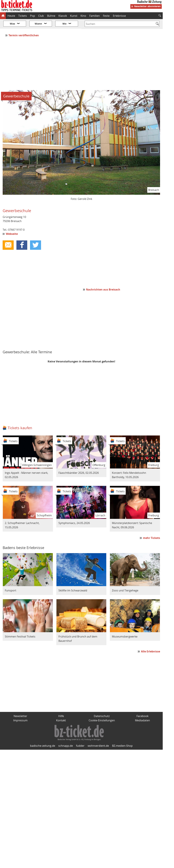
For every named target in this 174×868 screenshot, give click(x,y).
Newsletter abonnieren (147, 6)
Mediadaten (142, 710)
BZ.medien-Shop (122, 736)
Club (41, 16)
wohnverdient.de (98, 736)
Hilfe (61, 706)
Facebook (142, 706)
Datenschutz (102, 706)
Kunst (74, 16)
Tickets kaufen (20, 418)
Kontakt (61, 710)
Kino (83, 16)
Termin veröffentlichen (24, 25)
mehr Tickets (152, 528)
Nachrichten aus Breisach (103, 280)
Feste (106, 16)
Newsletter (20, 706)
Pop (33, 16)
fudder (80, 736)
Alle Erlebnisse (151, 641)
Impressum (20, 710)
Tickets (23, 16)
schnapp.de (66, 736)
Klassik (63, 16)
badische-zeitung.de (43, 736)
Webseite (12, 224)
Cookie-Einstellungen (102, 710)
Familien (95, 16)
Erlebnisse (119, 16)
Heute (11, 16)
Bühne (51, 16)
